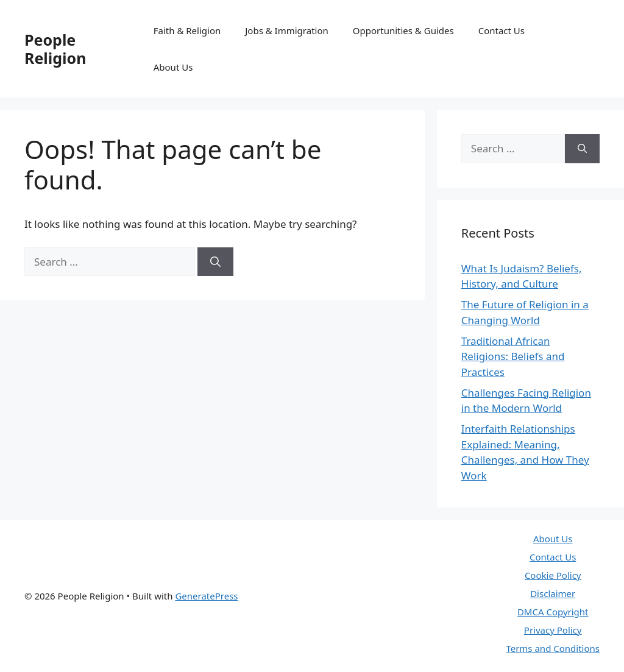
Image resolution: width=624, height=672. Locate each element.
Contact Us (502, 30)
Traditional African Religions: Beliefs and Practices (513, 356)
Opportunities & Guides (403, 30)
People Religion (55, 49)
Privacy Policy (553, 630)
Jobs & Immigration (287, 30)
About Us (173, 67)
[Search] (215, 262)
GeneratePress (206, 596)
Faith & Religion (187, 30)
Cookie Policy (553, 575)
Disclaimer (553, 593)
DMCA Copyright (553, 612)
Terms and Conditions (553, 648)
